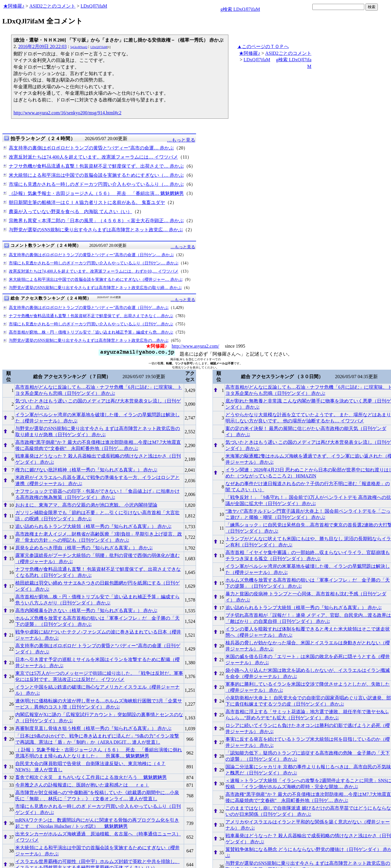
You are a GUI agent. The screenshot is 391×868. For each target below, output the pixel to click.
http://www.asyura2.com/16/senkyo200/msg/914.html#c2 (67, 113)
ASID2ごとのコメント (52, 6)
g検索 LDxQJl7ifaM (240, 9)
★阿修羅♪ (14, 6)
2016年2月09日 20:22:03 (42, 46)
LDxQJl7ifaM (94, 6)
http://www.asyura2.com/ (195, 346)
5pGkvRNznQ (79, 47)
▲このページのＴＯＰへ (263, 46)
